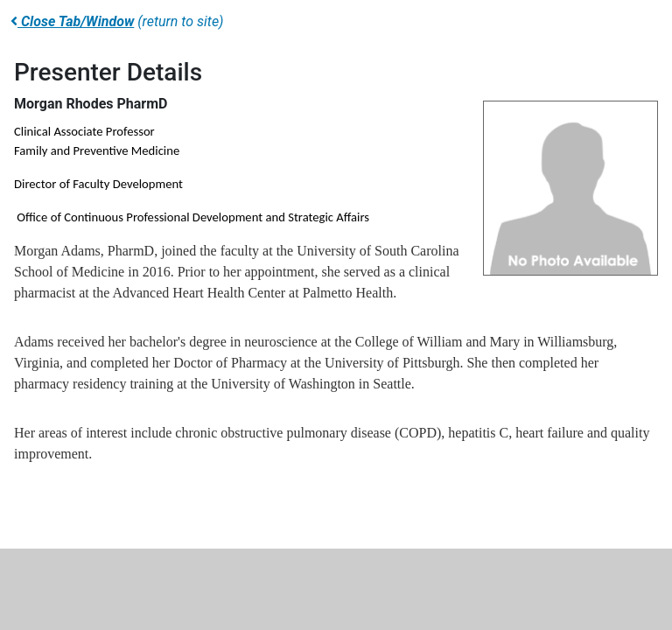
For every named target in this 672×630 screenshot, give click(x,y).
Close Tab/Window (72, 21)
